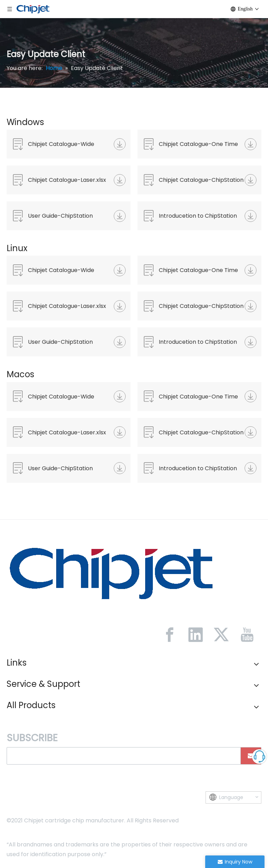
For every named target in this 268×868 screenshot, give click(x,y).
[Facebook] (170, 635)
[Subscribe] (251, 756)
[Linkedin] (195, 635)
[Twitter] (221, 635)
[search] (121, 756)
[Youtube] (247, 635)
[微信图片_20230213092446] (111, 573)
